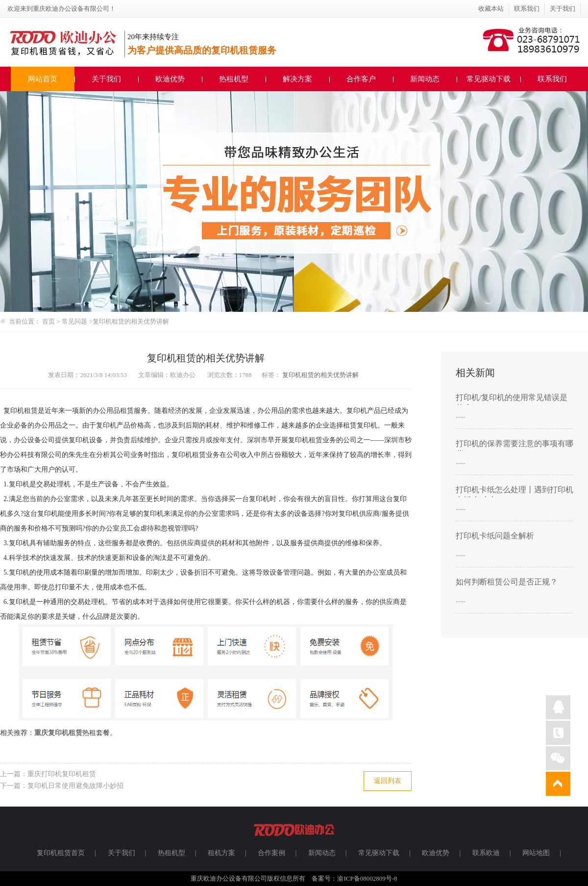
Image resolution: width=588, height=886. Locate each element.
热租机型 (234, 79)
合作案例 (271, 853)
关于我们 (563, 9)
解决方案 (297, 79)
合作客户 (361, 79)
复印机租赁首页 (61, 853)
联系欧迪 (486, 853)
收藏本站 (491, 9)
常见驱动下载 (489, 79)
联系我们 (527, 9)
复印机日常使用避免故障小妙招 (75, 786)
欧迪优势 (170, 79)
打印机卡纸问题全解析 (495, 536)
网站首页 (43, 79)
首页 (49, 321)
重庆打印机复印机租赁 (62, 774)
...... (461, 416)
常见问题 (75, 321)
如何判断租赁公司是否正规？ (507, 582)
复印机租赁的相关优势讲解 (131, 321)
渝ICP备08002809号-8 (367, 878)
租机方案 (221, 853)
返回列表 (388, 781)
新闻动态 (425, 79)
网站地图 (536, 853)
